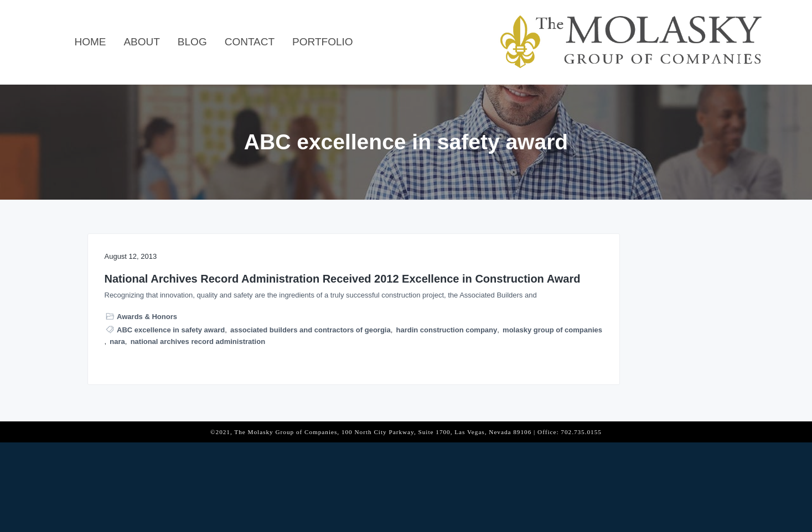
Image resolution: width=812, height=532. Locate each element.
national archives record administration (173, 440)
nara (218, 429)
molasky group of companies (156, 429)
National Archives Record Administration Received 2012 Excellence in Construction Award (183, 299)
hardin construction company (156, 417)
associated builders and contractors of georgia (186, 406)
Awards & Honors (147, 381)
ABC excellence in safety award (171, 394)
